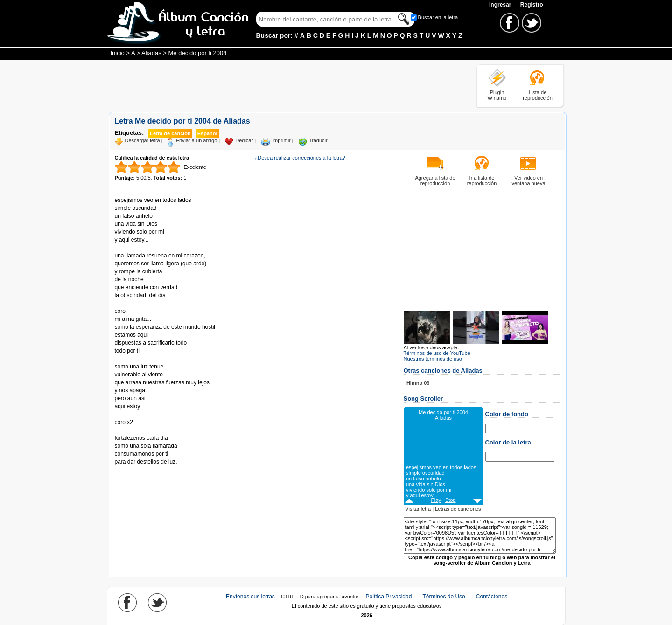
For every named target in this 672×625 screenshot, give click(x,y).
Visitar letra (418, 509)
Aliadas (151, 53)
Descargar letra (143, 140)
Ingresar (501, 5)
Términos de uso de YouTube (437, 353)
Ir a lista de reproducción (482, 181)
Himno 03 (418, 383)
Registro (532, 5)
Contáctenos (492, 597)
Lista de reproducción (538, 95)
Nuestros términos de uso (433, 359)
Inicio (118, 53)
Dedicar (244, 140)
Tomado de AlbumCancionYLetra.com (154, 430)
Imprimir (281, 140)
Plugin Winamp (497, 95)
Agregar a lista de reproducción (435, 181)
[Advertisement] (279, 85)
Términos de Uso (444, 597)
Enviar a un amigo (197, 140)
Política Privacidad (389, 597)
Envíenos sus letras (250, 597)
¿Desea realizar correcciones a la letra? (300, 158)
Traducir (318, 140)
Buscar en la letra (438, 17)
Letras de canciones (458, 509)
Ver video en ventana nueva (528, 181)
